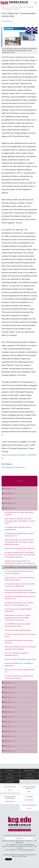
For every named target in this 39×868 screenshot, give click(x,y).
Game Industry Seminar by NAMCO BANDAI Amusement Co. (18, 610)
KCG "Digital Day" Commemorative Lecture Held (20, 567)
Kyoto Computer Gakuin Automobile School (10, 798)
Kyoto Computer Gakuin (10, 787)
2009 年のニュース (10, 736)
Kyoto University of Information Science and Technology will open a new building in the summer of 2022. (20, 521)
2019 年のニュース (10, 688)
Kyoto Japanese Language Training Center (29, 788)
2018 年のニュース (10, 693)
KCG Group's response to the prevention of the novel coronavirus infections (19, 677)
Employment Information (29, 771)
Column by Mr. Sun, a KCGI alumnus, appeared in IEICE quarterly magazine (20, 579)
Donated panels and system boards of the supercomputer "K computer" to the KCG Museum (20, 562)
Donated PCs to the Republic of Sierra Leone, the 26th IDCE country (20, 598)
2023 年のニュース (10, 498)
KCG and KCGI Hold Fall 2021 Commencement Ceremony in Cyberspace (19, 572)
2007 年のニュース (10, 746)
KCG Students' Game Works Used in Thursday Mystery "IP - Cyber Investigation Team (19, 604)
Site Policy (29, 774)
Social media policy (10, 778)
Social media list (10, 781)
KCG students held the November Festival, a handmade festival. (18, 528)
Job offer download (10, 771)
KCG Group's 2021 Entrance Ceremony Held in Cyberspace (19, 642)
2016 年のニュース (10, 702)
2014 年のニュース (10, 712)
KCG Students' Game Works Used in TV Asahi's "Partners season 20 (19, 535)
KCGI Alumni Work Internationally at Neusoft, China (20, 659)
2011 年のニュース (10, 727)
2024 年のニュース (10, 494)
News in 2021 (19, 7)
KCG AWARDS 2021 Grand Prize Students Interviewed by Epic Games (18, 625)
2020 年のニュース (10, 683)
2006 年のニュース (10, 751)
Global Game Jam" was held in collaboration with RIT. (19, 671)
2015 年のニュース (10, 707)
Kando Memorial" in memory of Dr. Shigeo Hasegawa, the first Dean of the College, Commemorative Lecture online (17, 618)
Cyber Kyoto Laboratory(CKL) (29, 805)
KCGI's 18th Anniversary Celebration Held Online (19, 548)
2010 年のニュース (10, 731)
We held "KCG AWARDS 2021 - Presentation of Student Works (19, 665)
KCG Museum (29, 797)
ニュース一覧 (10, 7)
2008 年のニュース (10, 741)
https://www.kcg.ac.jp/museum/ (13, 467)
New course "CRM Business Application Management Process (17, 654)
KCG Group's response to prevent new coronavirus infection (20, 635)
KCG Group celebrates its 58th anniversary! (18, 630)
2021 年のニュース (10, 508)
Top (4, 7)
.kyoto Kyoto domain (29, 778)
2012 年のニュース (10, 722)
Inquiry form (19, 838)
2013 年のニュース (10, 717)
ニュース (19, 481)
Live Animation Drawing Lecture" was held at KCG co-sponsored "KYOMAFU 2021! (20, 585)
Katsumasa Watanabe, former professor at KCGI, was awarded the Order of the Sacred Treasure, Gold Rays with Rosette (19, 542)
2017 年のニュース (10, 697)
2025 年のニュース (10, 489)
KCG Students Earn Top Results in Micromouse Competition (19, 514)
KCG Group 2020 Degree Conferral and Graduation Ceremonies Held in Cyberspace (20, 648)
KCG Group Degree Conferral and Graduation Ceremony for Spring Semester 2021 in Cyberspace (20, 591)
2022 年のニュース (10, 503)
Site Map (10, 774)
